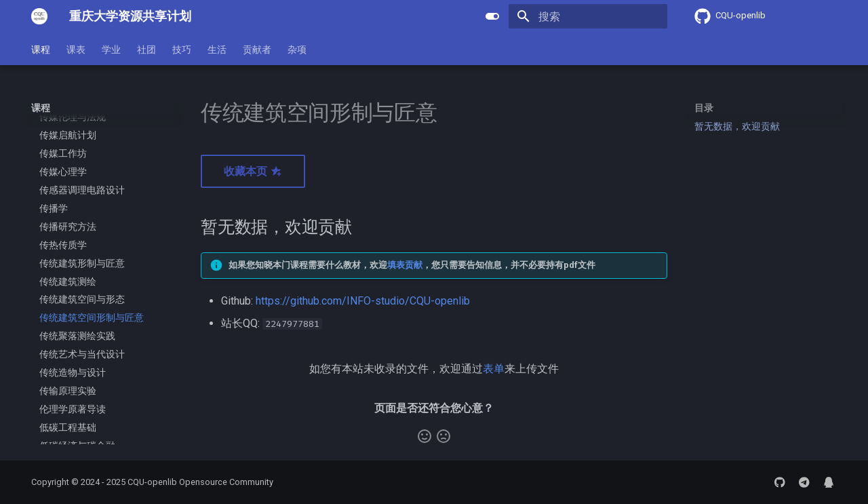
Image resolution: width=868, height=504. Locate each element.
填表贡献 (405, 265)
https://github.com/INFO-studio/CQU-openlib (363, 301)
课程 (41, 50)
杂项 (297, 50)
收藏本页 (253, 171)
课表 (76, 50)
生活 (217, 50)
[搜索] (588, 16)
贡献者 (257, 50)
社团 (146, 50)
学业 (111, 50)
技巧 (182, 50)
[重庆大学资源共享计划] (39, 16)
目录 (704, 108)
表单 (494, 369)
